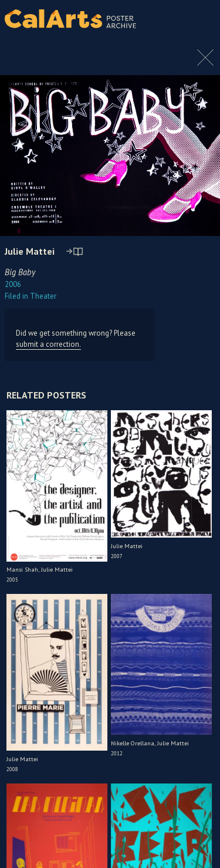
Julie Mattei (30, 251)
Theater (31, 296)
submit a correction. (48, 344)
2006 (13, 284)
